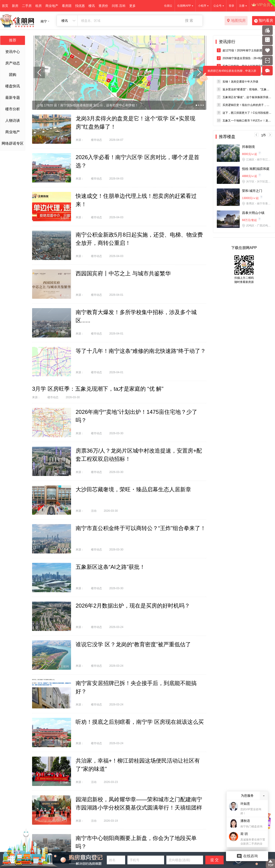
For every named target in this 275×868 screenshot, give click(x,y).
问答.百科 (119, 6)
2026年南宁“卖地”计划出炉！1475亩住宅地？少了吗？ (136, 416)
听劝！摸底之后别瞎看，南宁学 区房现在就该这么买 (140, 722)
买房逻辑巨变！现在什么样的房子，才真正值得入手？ (244, 105)
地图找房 (236, 21)
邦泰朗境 (248, 147)
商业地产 (52, 6)
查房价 (103, 6)
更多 (132, 6)
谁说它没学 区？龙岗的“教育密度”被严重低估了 (133, 644)
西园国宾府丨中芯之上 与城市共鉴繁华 (123, 273)
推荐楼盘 (227, 137)
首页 (5, 6)
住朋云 (168, 6)
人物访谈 (13, 120)
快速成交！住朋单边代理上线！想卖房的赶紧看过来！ (136, 200)
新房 (15, 6)
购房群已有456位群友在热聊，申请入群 (230, 73)
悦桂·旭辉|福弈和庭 (256, 169)
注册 (242, 6)
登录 (231, 6)
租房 (38, 6)
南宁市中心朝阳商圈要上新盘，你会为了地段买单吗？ (136, 842)
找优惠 (80, 6)
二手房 (27, 6)
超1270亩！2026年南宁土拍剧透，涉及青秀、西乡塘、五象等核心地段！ (244, 50)
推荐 (13, 40)
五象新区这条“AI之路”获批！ (110, 567)
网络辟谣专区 (13, 143)
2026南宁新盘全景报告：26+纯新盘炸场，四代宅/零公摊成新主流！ (244, 58)
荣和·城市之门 (252, 191)
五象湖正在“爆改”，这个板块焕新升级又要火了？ (244, 97)
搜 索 (189, 21)
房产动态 (13, 63)
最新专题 (13, 98)
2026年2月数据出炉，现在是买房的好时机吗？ (133, 606)
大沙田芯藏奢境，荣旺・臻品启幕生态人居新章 (133, 489)
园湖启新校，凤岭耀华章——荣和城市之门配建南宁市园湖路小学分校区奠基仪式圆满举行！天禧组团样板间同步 (139, 808)
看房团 (67, 6)
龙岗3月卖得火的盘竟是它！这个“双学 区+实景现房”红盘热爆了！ (135, 123)
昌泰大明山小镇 (253, 213)
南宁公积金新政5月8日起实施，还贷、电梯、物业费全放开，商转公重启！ (139, 239)
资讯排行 (227, 42)
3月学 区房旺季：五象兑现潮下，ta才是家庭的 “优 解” (98, 389)
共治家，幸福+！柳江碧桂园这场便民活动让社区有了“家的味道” (138, 765)
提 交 (214, 860)
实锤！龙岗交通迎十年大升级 (238, 82)
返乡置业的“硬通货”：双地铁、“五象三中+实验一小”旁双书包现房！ (244, 89)
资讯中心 (13, 52)
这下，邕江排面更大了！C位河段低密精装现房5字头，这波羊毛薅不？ (244, 113)
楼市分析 (13, 109)
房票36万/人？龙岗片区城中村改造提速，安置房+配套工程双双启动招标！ (139, 455)
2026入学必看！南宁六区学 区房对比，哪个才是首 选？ (137, 161)
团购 (13, 75)
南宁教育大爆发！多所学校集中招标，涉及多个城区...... (136, 316)
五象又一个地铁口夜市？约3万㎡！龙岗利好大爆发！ (244, 120)
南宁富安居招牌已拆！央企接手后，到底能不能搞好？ (136, 687)
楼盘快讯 (13, 86)
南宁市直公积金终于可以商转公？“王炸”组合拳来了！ (141, 528)
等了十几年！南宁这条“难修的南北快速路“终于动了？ (141, 351)
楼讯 (92, 6)
